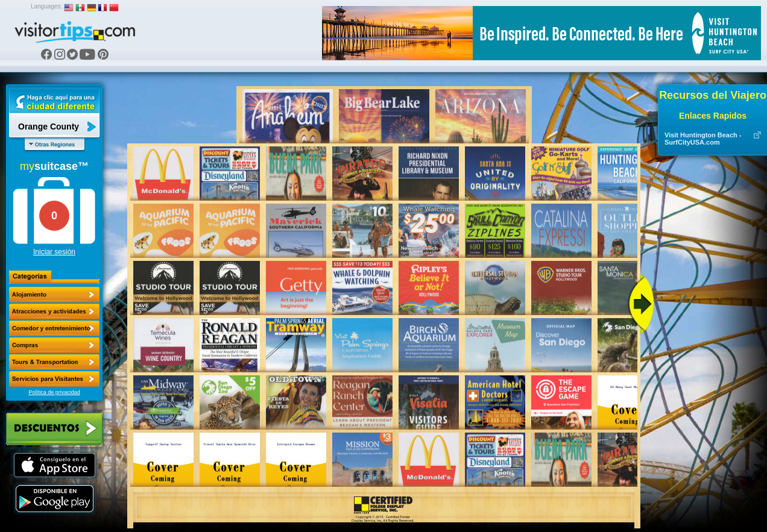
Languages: (46, 6)
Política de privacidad (54, 392)
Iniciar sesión (54, 252)
